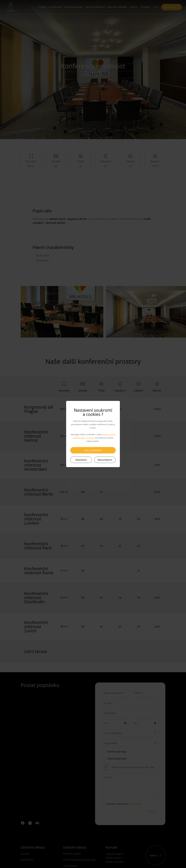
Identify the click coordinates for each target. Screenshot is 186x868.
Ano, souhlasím (93, 450)
